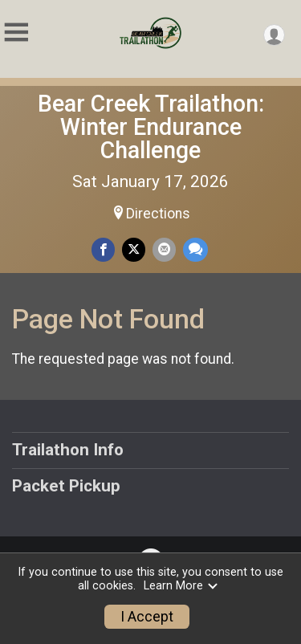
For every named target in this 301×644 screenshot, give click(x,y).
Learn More (181, 586)
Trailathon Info (68, 450)
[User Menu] (274, 35)
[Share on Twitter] (134, 249)
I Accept (147, 617)
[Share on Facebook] (103, 249)
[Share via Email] (164, 249)
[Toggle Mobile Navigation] (16, 33)
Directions (158, 214)
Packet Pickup (66, 486)
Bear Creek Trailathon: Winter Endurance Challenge (151, 127)
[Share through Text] (195, 249)
